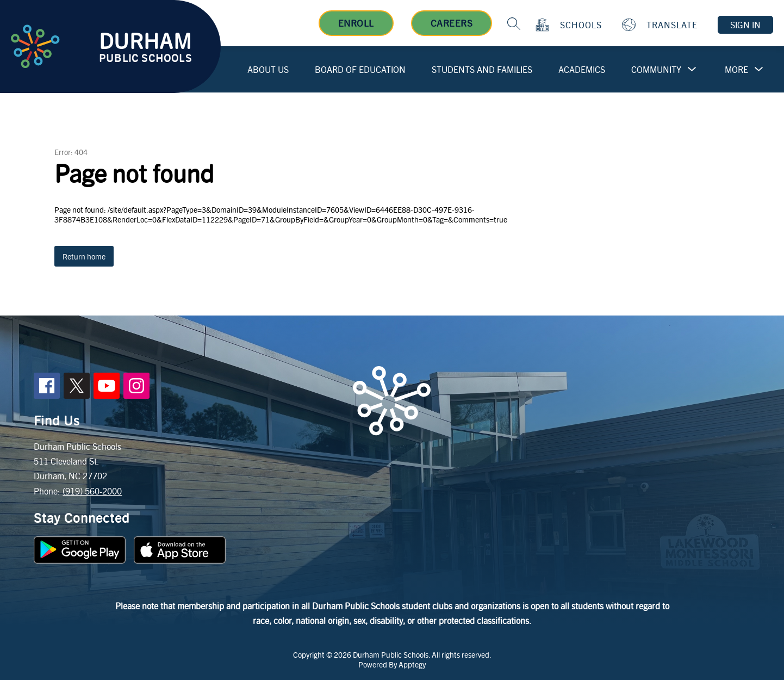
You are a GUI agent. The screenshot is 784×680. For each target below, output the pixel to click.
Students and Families (482, 69)
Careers (452, 23)
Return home (84, 256)
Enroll (356, 23)
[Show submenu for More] (736, 70)
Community (656, 69)
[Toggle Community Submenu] (692, 69)
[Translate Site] (661, 25)
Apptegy (412, 664)
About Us (268, 69)
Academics (582, 69)
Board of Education (360, 69)
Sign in (745, 25)
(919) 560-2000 (92, 491)
